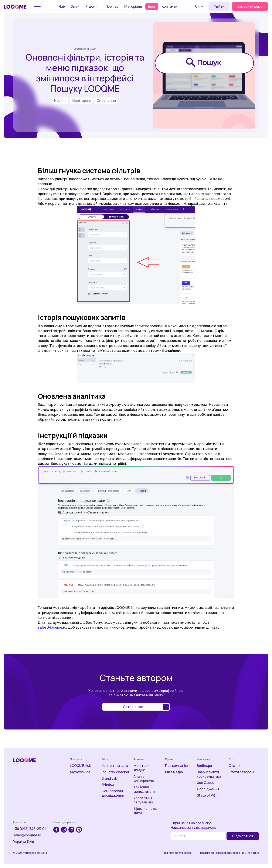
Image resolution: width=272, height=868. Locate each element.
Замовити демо (250, 6)
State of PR (206, 795)
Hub (62, 6)
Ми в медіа (174, 772)
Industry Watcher (115, 772)
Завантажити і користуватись (209, 774)
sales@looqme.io (52, 627)
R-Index (108, 785)
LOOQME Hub (81, 766)
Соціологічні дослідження (113, 793)
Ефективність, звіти (145, 811)
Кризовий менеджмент (144, 789)
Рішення (92, 6)
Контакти (169, 6)
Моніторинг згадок (143, 768)
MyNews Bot (80, 772)
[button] (200, 6)
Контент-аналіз (115, 766)
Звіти (75, 6)
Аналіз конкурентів (144, 779)
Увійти (219, 6)
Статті (234, 766)
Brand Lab (109, 778)
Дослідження (208, 789)
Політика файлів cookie (177, 853)
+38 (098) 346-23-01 (29, 829)
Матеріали (133, 6)
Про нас (112, 6)
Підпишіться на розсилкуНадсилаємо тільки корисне (193, 825)
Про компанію (176, 766)
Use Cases (205, 783)
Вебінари (204, 766)
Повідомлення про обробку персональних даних (229, 853)
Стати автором (241, 772)
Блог (152, 6)
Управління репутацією (143, 800)
